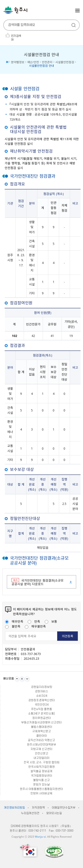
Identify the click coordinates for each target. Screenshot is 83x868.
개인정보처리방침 (14, 808)
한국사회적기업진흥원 (42, 767)
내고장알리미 (42, 758)
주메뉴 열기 (77, 11)
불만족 (13, 626)
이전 (17, 679)
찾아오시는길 (54, 813)
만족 (34, 621)
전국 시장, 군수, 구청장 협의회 (42, 762)
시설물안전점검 (65, 62)
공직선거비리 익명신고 (41, 740)
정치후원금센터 (42, 718)
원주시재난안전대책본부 (42, 745)
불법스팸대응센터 (42, 727)
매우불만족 (35, 626)
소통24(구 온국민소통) (41, 714)
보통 (51, 621)
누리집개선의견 (30, 813)
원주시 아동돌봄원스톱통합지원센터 (41, 789)
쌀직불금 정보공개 (41, 771)
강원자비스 (42, 691)
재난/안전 (33, 62)
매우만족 (14, 621)
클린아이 (42, 736)
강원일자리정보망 (42, 687)
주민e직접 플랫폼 (41, 709)
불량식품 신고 (41, 780)
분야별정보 (18, 62)
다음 (27, 679)
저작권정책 (38, 808)
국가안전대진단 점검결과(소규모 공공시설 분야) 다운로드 (38, 582)
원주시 (15, 10)
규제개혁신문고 (42, 731)
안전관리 (47, 62)
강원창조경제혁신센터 (42, 700)
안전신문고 (42, 754)
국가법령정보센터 (42, 776)
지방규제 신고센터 (41, 749)
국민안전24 (42, 705)
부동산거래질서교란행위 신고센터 (41, 722)
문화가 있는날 (41, 785)
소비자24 (42, 696)
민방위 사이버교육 (41, 793)
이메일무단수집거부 (64, 808)
